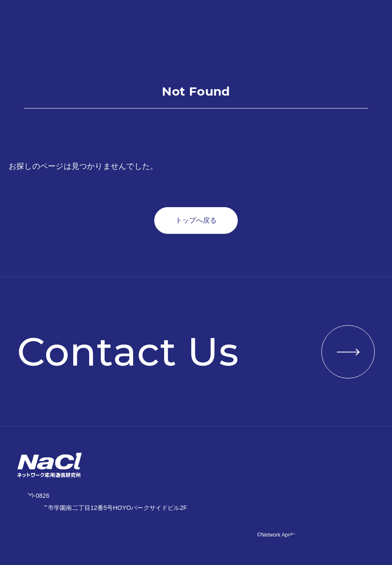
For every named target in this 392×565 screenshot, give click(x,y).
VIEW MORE (348, 352)
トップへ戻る (196, 220)
